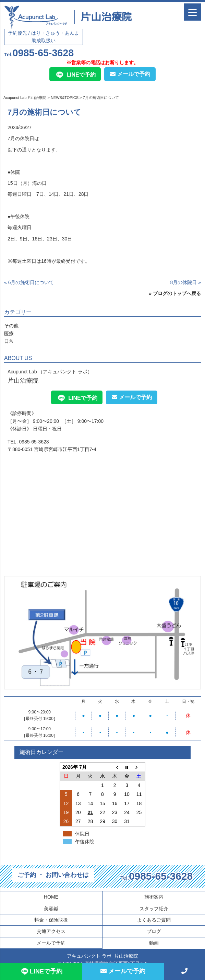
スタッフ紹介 (154, 909)
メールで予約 (130, 74)
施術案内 (154, 897)
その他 (11, 326)
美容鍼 (51, 909)
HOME (51, 897)
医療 (9, 334)
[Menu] (192, 12)
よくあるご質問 (154, 920)
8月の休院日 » (186, 282)
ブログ (154, 931)
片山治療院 (106, 17)
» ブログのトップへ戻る (175, 293)
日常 (9, 341)
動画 (154, 943)
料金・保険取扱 (51, 920)
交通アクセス (51, 931)
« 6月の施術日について (29, 282)
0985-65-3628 (39, 53)
